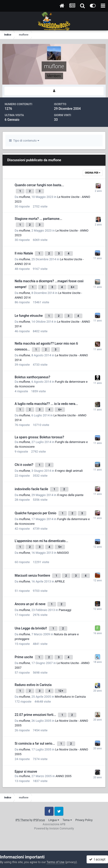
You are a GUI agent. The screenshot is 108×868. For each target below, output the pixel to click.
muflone (25, 197)
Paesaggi (65, 610)
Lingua (54, 820)
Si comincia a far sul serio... (35, 743)
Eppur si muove (26, 772)
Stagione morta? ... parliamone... (38, 219)
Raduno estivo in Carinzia (33, 685)
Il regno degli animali (69, 471)
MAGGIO (63, 553)
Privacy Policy (84, 820)
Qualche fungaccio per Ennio (36, 513)
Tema (67, 820)
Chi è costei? (24, 465)
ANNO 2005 (64, 776)
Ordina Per (93, 173)
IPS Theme (22, 820)
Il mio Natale (24, 253)
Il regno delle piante (70, 495)
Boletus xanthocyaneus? (32, 377)
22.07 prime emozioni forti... (36, 715)
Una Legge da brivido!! (31, 628)
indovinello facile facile (32, 489)
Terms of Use (56, 862)
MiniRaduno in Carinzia (70, 697)
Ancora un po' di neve (30, 604)
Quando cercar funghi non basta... (39, 185)
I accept (97, 859)
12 (61, 691)
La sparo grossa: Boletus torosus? (39, 437)
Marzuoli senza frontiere (33, 575)
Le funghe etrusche (29, 316)
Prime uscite (24, 657)
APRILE (60, 581)
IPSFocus (39, 820)
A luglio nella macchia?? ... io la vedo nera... (46, 404)
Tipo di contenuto (24, 141)
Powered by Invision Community (54, 829)
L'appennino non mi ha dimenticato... (41, 541)
